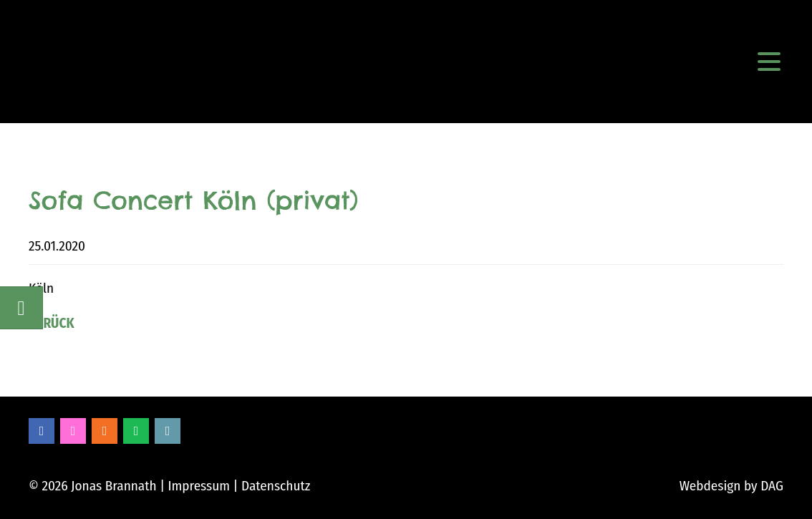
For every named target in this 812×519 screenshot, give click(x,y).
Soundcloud (105, 431)
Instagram (73, 431)
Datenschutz (276, 486)
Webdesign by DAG (731, 486)
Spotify (136, 431)
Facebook (42, 431)
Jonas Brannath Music (68, 62)
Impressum (199, 486)
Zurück (52, 323)
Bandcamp (168, 431)
